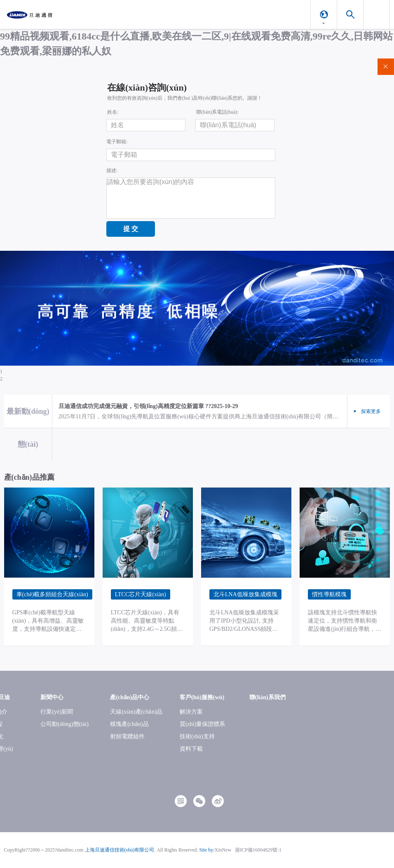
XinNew (223, 850)
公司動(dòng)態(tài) (64, 724)
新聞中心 (52, 697)
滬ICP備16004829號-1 (258, 850)
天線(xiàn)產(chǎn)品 (136, 712)
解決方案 (191, 712)
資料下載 (191, 749)
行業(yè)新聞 (57, 712)
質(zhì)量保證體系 (202, 724)
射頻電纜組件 (127, 736)
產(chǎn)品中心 (130, 697)
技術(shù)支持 (197, 736)
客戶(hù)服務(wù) (202, 697)
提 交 (131, 229)
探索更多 (371, 411)
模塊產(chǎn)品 (129, 724)
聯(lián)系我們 (267, 697)
